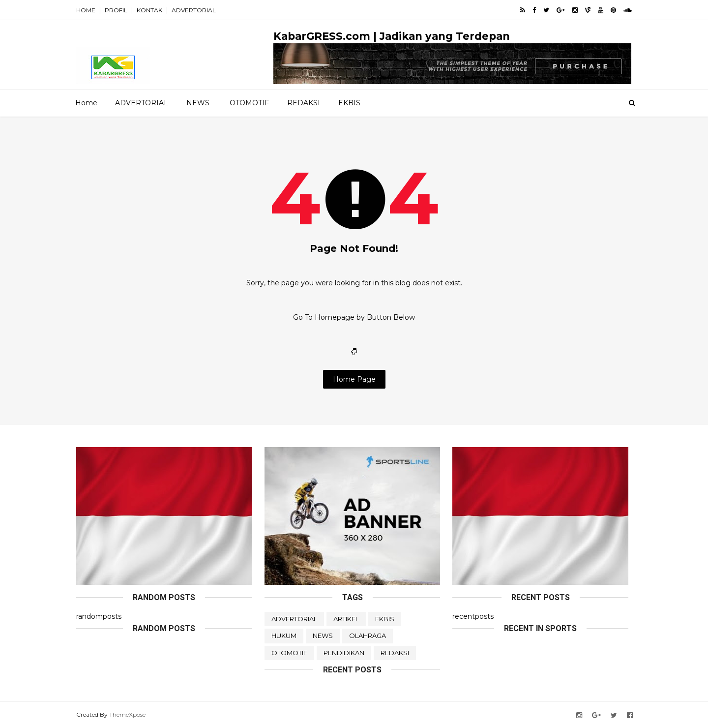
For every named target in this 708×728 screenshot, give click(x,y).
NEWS (198, 103)
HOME (86, 10)
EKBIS (349, 103)
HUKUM (284, 636)
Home (86, 103)
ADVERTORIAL (194, 10)
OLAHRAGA (368, 636)
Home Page (354, 379)
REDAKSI (304, 103)
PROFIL (116, 10)
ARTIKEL (346, 619)
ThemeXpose (127, 714)
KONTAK (149, 10)
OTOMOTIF (249, 103)
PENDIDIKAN (344, 653)
